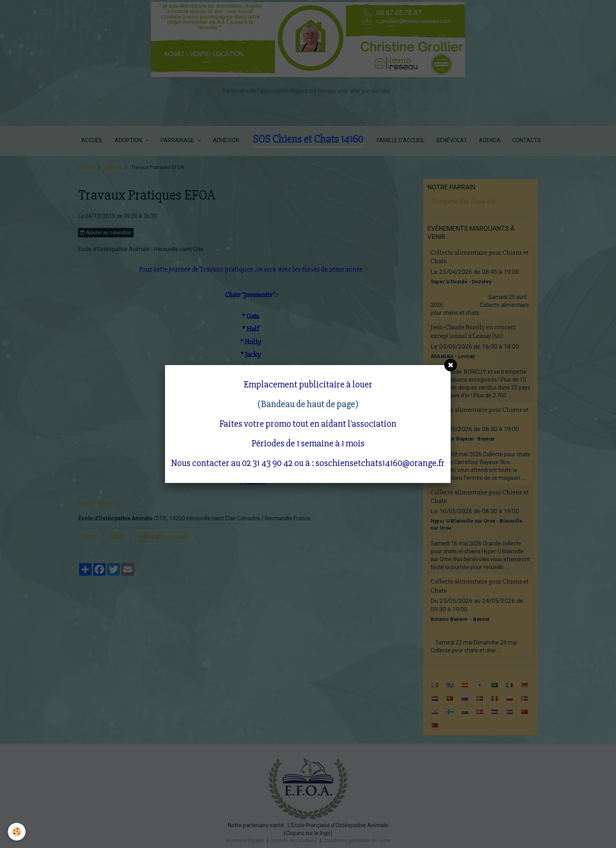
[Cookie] (17, 832)
